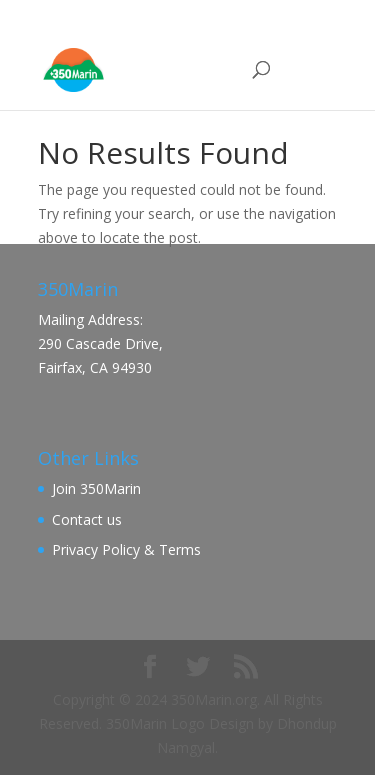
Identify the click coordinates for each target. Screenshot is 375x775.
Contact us (87, 519)
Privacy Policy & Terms (126, 549)
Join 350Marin (96, 488)
